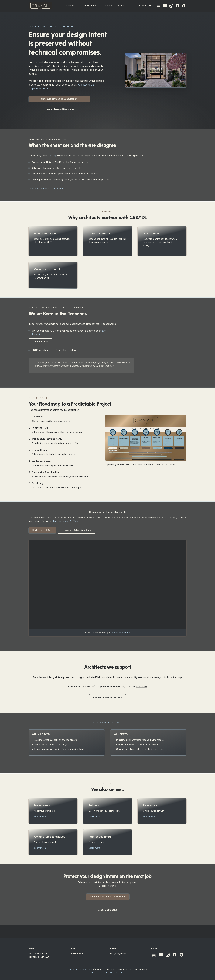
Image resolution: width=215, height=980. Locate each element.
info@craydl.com (118, 954)
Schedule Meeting (107, 910)
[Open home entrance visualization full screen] (156, 70)
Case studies (89, 6)
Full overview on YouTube (66, 521)
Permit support (75, 487)
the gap (53, 155)
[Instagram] (171, 6)
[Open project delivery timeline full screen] (146, 438)
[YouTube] (165, 6)
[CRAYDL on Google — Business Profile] (184, 6)
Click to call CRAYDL (42, 530)
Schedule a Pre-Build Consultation (59, 99)
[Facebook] (177, 6)
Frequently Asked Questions (59, 109)
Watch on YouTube (121, 633)
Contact (108, 6)
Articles (122, 6)
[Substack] (159, 6)
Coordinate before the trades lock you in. (49, 188)
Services (71, 6)
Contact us (73, 969)
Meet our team (40, 342)
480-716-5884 (145, 6)
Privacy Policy (86, 969)
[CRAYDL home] (40, 6)
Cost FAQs (142, 686)
